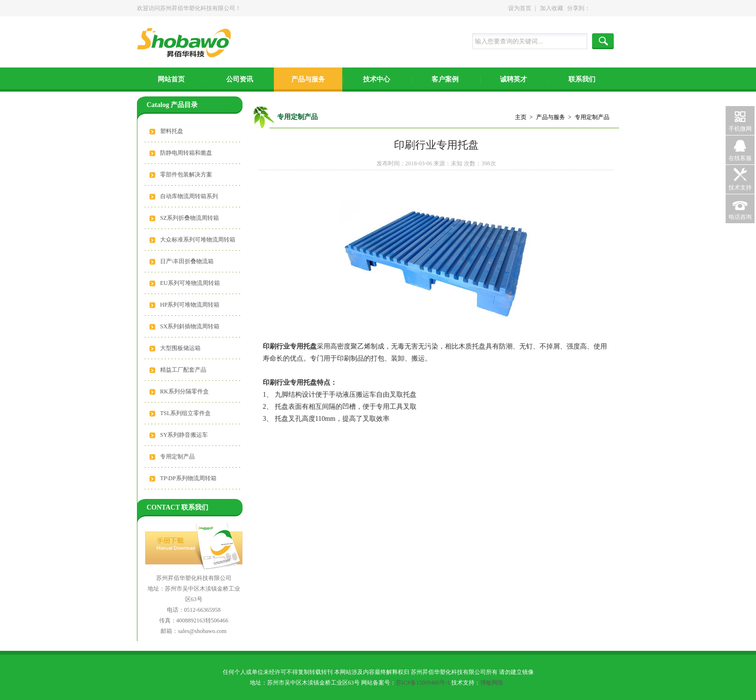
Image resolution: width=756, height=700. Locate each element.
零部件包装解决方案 (186, 175)
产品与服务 (308, 79)
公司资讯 (240, 79)
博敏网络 (492, 683)
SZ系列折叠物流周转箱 (189, 218)
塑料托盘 (172, 131)
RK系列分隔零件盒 (184, 391)
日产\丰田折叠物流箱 (187, 261)
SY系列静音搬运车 (184, 435)
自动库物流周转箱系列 (189, 196)
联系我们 (582, 79)
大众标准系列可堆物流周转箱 (198, 240)
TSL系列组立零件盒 (185, 413)
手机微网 (740, 129)
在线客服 (740, 158)
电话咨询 (740, 217)
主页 (521, 117)
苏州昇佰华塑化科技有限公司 (187, 44)
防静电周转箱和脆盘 (186, 153)
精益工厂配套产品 (183, 370)
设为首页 (520, 8)
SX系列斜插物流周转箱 (190, 326)
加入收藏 (552, 8)
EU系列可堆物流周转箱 (190, 283)
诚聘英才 (513, 79)
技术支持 (740, 188)
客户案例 (445, 79)
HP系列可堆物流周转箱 (190, 305)
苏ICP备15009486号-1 (423, 683)
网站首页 (171, 79)
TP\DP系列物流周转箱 (188, 478)
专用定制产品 (177, 457)
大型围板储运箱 (180, 348)
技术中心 (377, 79)
